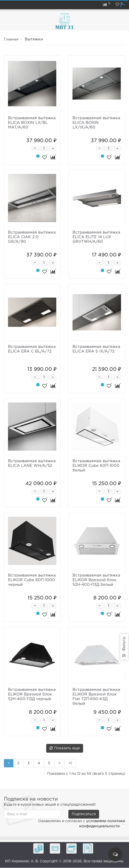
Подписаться (84, 814)
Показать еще (65, 748)
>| (70, 763)
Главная (11, 40)
